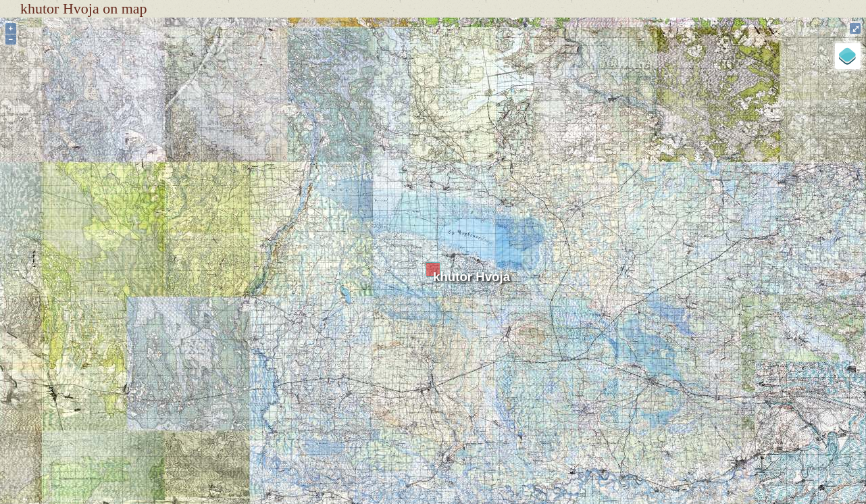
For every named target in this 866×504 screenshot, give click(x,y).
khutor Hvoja (472, 277)
